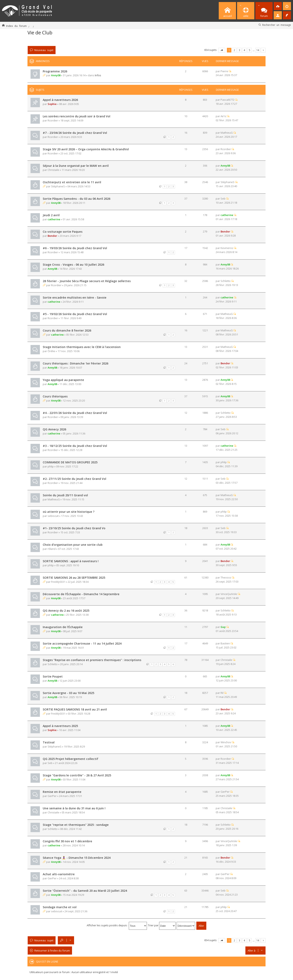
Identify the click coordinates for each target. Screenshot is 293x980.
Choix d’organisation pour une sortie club (73, 545)
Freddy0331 (58, 582)
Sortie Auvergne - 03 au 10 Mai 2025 (68, 693)
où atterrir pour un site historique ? (69, 512)
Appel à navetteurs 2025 (60, 726)
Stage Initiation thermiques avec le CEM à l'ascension (82, 347)
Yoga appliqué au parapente (63, 380)
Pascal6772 (227, 100)
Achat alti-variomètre (59, 874)
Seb (223, 199)
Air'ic (223, 116)
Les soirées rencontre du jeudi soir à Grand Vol (77, 116)
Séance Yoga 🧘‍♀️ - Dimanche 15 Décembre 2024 (77, 858)
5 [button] (250, 50)
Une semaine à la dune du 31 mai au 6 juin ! (74, 808)
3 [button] (239, 50)
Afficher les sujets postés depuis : (117, 925)
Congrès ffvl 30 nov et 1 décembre (67, 841)
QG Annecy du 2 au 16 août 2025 (66, 611)
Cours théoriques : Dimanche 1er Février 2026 (75, 363)
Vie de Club (40, 32)
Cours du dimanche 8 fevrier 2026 (67, 330)
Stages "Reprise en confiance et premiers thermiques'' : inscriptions (92, 660)
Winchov (226, 742)
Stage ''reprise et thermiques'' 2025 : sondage (76, 825)
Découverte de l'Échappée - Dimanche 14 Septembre (81, 594)
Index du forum (16, 26)
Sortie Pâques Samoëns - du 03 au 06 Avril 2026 (77, 199)
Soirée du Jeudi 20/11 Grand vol (65, 495)
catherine (54, 219)
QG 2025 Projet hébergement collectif (71, 759)
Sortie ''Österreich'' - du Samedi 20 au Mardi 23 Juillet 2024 (85, 891)
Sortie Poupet (53, 676)
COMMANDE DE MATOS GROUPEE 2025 (70, 462)
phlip (51, 466)
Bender (52, 236)
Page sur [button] (222, 50)
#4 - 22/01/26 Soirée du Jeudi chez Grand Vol (75, 413)
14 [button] (258, 50)
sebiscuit (53, 516)
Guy (223, 627)
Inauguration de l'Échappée (63, 627)
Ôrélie (51, 351)
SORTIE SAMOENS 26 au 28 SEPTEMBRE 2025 (74, 578)
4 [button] (244, 50)
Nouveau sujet (44, 50)
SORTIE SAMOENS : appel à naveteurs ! (71, 561)
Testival (49, 742)
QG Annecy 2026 (54, 429)
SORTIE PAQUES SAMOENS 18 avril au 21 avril (75, 709)
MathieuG (227, 133)
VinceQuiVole (229, 594)
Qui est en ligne (47, 961)
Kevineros (227, 248)
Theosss (226, 577)
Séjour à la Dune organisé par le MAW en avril (76, 166)
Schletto (226, 281)
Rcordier (53, 120)
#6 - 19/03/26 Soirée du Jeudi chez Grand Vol (75, 248)
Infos (98, 75)
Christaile (53, 170)
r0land (52, 549)
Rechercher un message (277, 25)
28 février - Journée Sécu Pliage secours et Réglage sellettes (87, 281)
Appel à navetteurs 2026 (60, 100)
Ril (222, 693)
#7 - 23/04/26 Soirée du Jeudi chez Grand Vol (75, 133)
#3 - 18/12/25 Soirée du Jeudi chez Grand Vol (75, 446)
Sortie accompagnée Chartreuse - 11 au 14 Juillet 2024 (82, 643)
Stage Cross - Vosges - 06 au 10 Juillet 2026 (73, 265)
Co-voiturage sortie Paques (63, 232)
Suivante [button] (263, 50)
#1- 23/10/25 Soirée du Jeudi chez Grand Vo (74, 528)
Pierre (224, 71)
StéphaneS (58, 186)
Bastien (225, 643)
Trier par (162, 925)
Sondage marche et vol (60, 907)
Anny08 (56, 75)
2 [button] (234, 50)
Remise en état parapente (62, 792)
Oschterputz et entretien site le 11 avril (72, 182)
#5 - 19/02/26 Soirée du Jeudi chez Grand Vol (75, 314)
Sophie (52, 104)
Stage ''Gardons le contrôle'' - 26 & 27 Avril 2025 (77, 775)
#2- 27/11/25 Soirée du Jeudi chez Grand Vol (74, 479)
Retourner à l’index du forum (52, 951)
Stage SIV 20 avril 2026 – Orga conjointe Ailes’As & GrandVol (86, 149)
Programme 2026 (55, 71)
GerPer (52, 796)
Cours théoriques (55, 396)
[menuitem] (278, 6)
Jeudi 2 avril (51, 215)
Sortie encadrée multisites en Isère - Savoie (75, 297)
